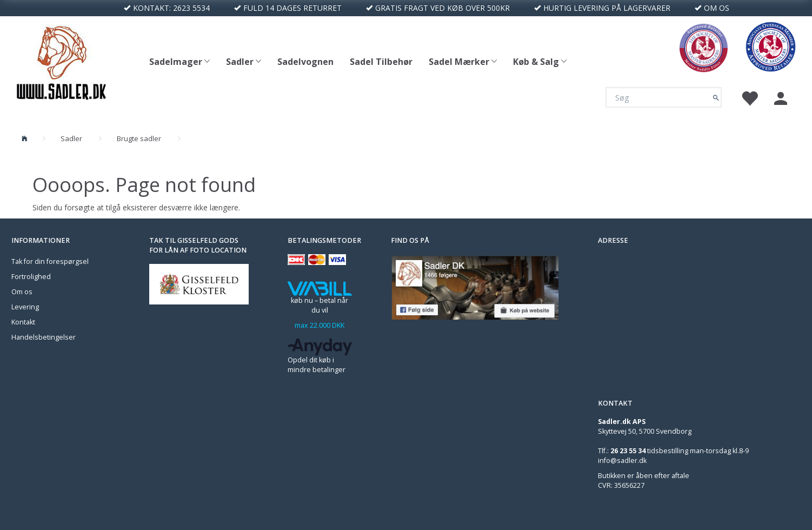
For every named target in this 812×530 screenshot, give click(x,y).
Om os (22, 292)
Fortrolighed (31, 277)
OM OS (717, 8)
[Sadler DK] (61, 61)
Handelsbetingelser (44, 337)
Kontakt (23, 322)
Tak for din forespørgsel (50, 261)
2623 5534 (191, 8)
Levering (25, 307)
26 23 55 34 (628, 451)
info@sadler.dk (622, 461)
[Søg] (716, 97)
